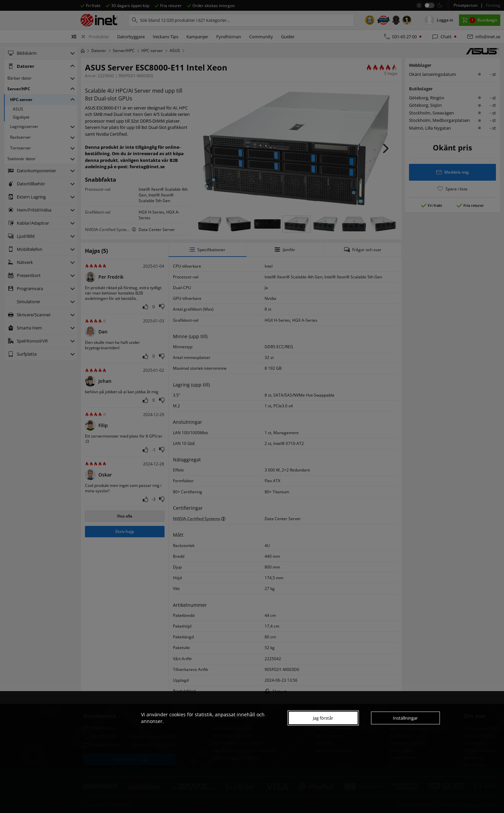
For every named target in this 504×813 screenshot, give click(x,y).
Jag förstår (323, 718)
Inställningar (405, 718)
